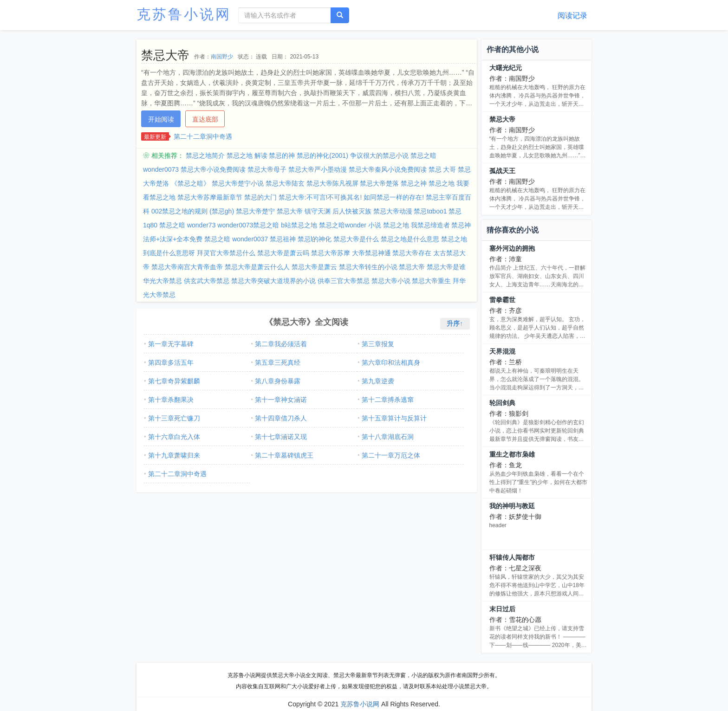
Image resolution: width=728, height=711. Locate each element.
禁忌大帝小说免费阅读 (213, 169)
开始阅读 (161, 119)
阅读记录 (572, 16)
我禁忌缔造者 (430, 225)
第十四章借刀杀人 (281, 418)
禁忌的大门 (260, 197)
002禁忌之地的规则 (179, 211)
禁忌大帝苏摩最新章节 (210, 197)
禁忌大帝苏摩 (331, 253)
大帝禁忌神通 (371, 253)
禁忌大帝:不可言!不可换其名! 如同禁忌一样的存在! (351, 197)
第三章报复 (378, 344)
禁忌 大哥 (442, 169)
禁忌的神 (282, 155)
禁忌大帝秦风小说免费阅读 (388, 169)
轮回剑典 (502, 403)
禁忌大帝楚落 (379, 183)
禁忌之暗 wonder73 (187, 225)
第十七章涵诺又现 (281, 437)
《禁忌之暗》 (190, 183)
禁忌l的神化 (315, 239)
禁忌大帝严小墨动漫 (318, 169)
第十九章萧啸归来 (174, 455)
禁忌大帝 (412, 267)
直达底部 (205, 119)
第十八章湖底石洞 (388, 437)
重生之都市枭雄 (512, 454)
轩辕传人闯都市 (512, 557)
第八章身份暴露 (278, 381)
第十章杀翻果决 (171, 400)
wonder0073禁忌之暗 (248, 225)
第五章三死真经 (278, 362)
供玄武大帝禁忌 (207, 281)
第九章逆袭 (378, 381)
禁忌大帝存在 (412, 253)
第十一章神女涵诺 (281, 400)
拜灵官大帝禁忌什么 (226, 253)
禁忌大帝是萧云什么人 (257, 267)
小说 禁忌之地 (389, 225)
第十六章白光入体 (174, 437)
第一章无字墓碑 (171, 344)
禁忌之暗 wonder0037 (236, 239)
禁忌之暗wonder (343, 225)
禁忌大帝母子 (267, 169)
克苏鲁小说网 (184, 14)
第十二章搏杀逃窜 (388, 400)
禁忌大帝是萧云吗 (283, 253)
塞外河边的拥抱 (512, 248)
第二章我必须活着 (281, 344)
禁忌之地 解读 (247, 155)
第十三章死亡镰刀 (174, 418)
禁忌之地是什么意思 (410, 239)
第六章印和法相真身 (391, 362)
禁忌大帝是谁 (446, 267)
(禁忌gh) (222, 211)
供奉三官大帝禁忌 (344, 281)
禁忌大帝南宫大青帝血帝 (187, 267)
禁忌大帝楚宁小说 (238, 183)
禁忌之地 (442, 183)
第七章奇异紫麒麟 (174, 381)
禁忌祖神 (283, 239)
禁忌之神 (414, 183)
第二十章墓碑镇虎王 (284, 455)
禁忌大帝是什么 (356, 239)
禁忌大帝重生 (431, 281)
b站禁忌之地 (299, 225)
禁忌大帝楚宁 (255, 211)
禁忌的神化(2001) (322, 155)
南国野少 (222, 57)
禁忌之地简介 (205, 155)
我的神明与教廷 (512, 506)
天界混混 (502, 351)
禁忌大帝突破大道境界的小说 (273, 281)
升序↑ (455, 323)
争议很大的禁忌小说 (379, 155)
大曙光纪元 (506, 68)
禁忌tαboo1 (430, 211)
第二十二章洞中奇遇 (203, 136)
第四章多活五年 (171, 362)
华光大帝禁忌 (162, 281)
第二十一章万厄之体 (391, 455)
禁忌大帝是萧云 (314, 267)
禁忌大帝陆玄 (285, 183)
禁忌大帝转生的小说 (368, 267)
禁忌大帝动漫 (393, 211)
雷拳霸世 (502, 300)
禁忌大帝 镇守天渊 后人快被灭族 (324, 211)
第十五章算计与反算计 (394, 418)
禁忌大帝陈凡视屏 (332, 183)
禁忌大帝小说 (391, 281)
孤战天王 (502, 171)
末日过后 (502, 609)
